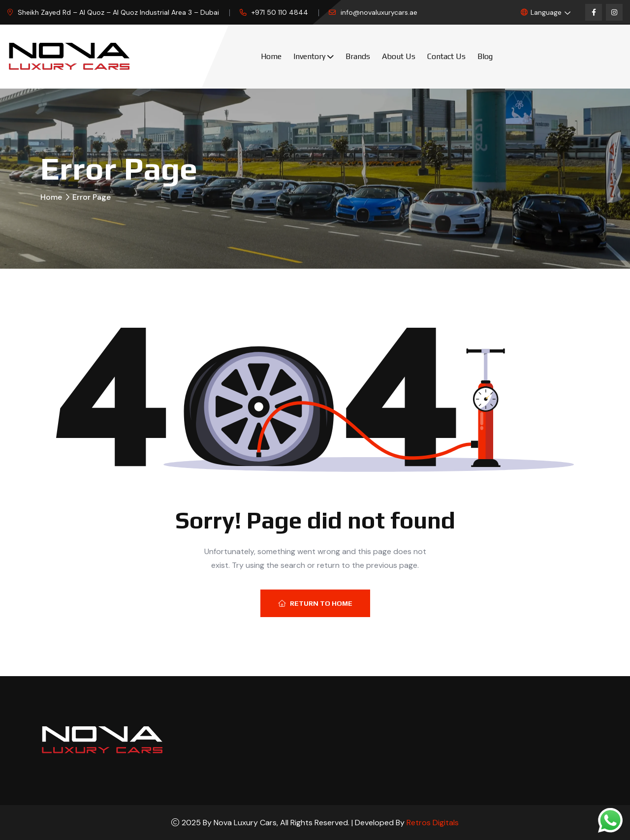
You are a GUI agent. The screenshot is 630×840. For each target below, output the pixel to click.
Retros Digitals (433, 823)
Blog (485, 56)
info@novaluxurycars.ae (379, 12)
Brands (358, 56)
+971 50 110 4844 (280, 12)
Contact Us (446, 56)
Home (271, 56)
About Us (399, 56)
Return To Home (315, 603)
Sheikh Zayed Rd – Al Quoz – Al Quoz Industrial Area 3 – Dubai (118, 12)
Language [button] (541, 12)
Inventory (309, 56)
